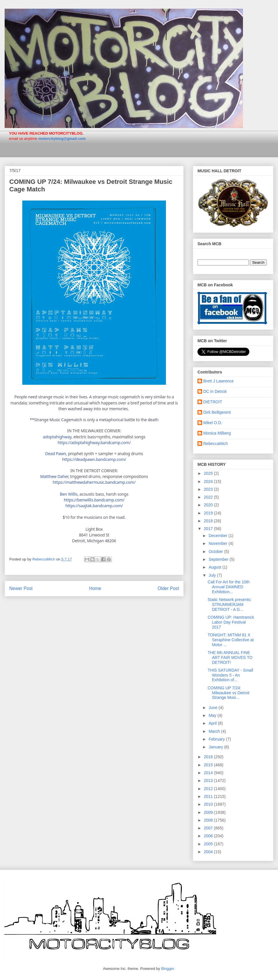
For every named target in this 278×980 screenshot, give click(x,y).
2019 (209, 513)
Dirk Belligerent (217, 412)
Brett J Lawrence (218, 381)
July (213, 575)
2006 (209, 836)
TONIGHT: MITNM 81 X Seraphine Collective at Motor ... (231, 640)
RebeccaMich (216, 444)
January (216, 747)
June (213, 708)
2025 (209, 473)
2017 (209, 529)
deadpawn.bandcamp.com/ (94, 459)
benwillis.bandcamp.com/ (94, 500)
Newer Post (21, 588)
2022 (209, 497)
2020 (209, 505)
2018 (209, 521)
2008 (209, 820)
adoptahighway (57, 437)
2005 (209, 844)
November (218, 543)
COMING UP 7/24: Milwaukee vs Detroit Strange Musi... (228, 693)
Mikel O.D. (213, 423)
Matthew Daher (54, 476)
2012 (209, 789)
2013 (209, 781)
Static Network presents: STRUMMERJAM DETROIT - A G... (230, 605)
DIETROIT (213, 402)
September (219, 559)
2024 (209, 481)
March (215, 731)
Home (95, 588)
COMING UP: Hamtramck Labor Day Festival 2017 (231, 622)
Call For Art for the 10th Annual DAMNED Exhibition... (229, 587)
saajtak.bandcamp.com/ (94, 506)
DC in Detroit (215, 391)
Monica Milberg (217, 433)
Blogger (167, 969)
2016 (209, 757)
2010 (209, 804)
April (213, 723)
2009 (209, 812)
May (213, 715)
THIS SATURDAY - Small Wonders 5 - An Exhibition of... (230, 675)
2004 (209, 852)
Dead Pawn (56, 454)
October (216, 552)
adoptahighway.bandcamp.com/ (94, 443)
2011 (209, 796)
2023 (209, 489)
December (218, 536)
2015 (209, 765)
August (215, 567)
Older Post (168, 588)
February (217, 739)
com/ (94, 482)
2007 (209, 828)
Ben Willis (69, 494)
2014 (209, 773)
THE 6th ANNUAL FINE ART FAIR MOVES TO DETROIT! (230, 657)
